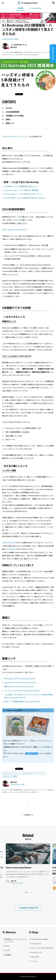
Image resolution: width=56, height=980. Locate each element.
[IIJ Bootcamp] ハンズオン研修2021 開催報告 (21, 190)
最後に (8, 119)
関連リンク (10, 123)
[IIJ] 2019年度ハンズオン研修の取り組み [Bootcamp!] (24, 198)
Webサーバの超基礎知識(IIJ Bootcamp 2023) (21, 701)
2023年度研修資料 (13, 112)
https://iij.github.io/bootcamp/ (13, 229)
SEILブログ (35, 957)
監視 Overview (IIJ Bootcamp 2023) (18, 686)
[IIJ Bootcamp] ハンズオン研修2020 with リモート (23, 194)
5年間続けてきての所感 (15, 116)
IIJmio (7, 946)
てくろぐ (34, 961)
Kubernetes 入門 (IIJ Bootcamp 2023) (19, 679)
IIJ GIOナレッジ (37, 952)
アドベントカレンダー (40, 773)
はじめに (9, 108)
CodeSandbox (10, 549)
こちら (40, 747)
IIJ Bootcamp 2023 (28, 773)
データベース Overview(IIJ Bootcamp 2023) (21, 691)
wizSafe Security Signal (40, 939)
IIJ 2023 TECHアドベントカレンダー (16, 136)
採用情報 (8, 955)
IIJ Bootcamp (6, 776)
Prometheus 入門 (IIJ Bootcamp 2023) (19, 682)
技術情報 (20, 8)
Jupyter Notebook (9, 543)
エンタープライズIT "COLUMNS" (42, 948)
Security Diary (37, 944)
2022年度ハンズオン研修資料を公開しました (21, 186)
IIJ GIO (7, 950)
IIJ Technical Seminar (37, 8)
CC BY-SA (15, 220)
